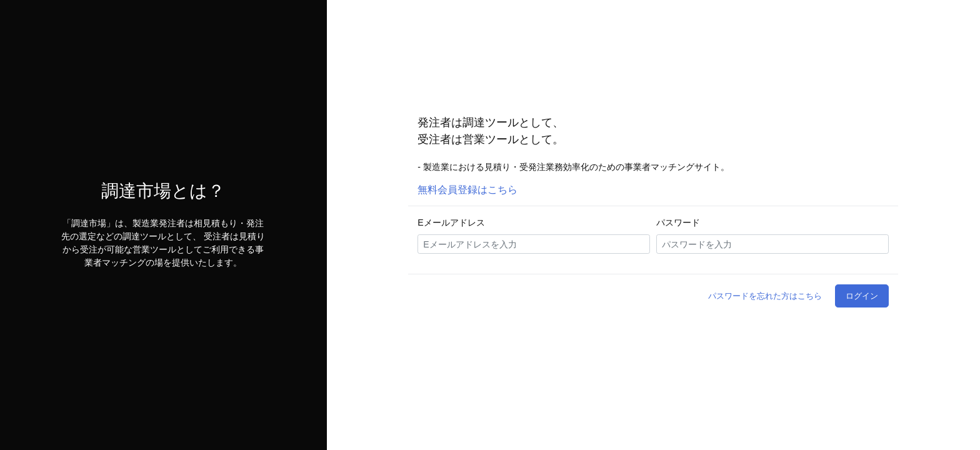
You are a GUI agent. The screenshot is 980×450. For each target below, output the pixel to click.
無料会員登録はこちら (467, 190)
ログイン (862, 296)
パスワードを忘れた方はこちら (765, 296)
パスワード (678, 222)
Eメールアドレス (451, 222)
